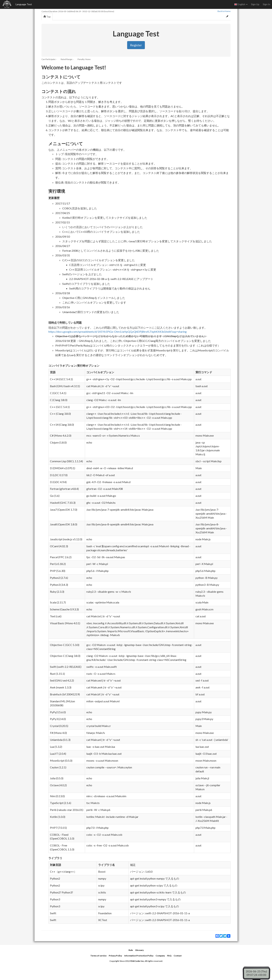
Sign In (267, 4)
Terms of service (98, 956)
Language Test (24, 4)
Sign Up (255, 4)
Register (136, 45)
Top (47, 17)
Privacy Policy (115, 956)
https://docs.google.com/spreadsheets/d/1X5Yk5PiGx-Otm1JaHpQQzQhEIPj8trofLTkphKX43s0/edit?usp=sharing (118, 332)
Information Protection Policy (139, 956)
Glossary (139, 950)
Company (160, 956)
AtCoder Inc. (138, 961)
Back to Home (224, 11)
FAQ (169, 956)
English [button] (241, 4)
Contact (178, 956)
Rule (131, 950)
